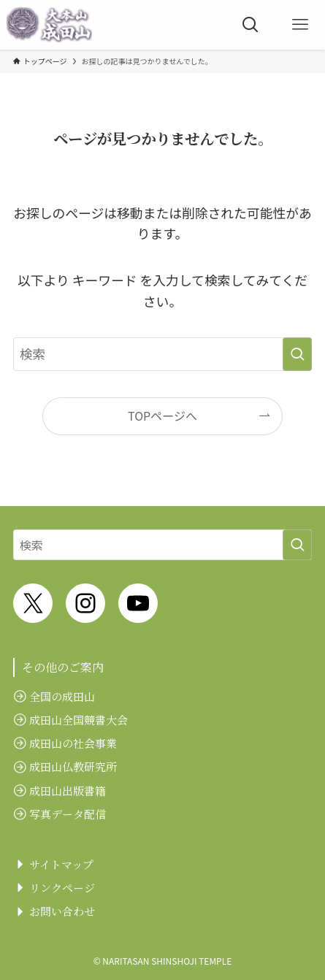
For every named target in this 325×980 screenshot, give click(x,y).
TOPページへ (162, 416)
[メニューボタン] (300, 25)
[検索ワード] (162, 354)
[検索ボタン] (251, 25)
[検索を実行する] (297, 354)
